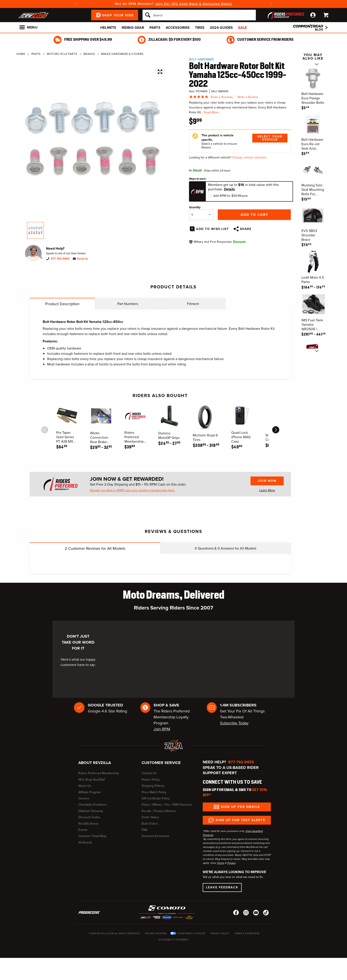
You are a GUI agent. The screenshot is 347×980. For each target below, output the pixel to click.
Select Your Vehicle (270, 138)
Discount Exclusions (155, 836)
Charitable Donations (93, 805)
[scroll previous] (45, 430)
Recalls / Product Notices (159, 811)
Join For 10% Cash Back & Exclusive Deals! (194, 4)
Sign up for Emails (240, 807)
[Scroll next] (317, 65)
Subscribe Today (234, 723)
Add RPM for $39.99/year (231, 196)
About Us (85, 786)
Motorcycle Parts (62, 54)
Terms (221, 863)
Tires (200, 28)
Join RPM (162, 729)
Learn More (267, 490)
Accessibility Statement (174, 940)
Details (229, 189)
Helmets (108, 28)
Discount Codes (89, 817)
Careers (84, 798)
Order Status (150, 817)
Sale (242, 28)
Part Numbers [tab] (128, 304)
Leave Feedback (222, 887)
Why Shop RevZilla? (92, 780)
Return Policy (151, 780)
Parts (155, 28)
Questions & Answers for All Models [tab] (226, 548)
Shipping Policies (153, 786)
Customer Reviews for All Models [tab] (95, 548)
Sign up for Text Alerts (240, 820)
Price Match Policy (154, 792)
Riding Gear (133, 28)
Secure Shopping (156, 933)
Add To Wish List (212, 229)
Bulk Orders (150, 824)
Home (21, 54)
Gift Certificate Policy (156, 798)
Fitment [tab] (193, 304)
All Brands (85, 842)
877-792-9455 (60, 259)
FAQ (145, 830)
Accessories (178, 28)
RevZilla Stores (89, 824)
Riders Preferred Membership (99, 773)
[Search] (199, 15)
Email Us (83, 259)
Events (83, 830)
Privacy (231, 863)
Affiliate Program (90, 792)
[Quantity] (201, 215)
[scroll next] (276, 430)
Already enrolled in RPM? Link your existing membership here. (132, 490)
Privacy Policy (220, 933)
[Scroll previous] (309, 65)
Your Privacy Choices (191, 933)
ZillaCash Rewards (91, 811)
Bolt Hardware (201, 59)
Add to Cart (254, 215)
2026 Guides (221, 28)
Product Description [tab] (62, 304)
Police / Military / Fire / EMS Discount (167, 805)
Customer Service (161, 763)
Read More (211, 112)
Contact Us (149, 773)
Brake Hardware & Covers (122, 54)
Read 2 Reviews (222, 97)
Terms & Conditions (247, 933)
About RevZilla (95, 763)
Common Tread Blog (92, 836)
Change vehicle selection (249, 157)
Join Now (267, 481)
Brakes (89, 54)
